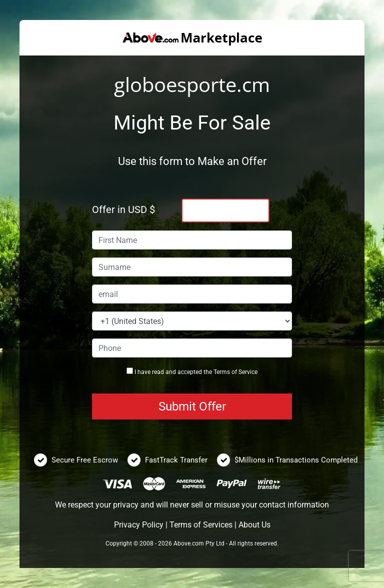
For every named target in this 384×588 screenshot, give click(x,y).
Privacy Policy (139, 525)
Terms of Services (201, 525)
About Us (254, 525)
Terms (222, 372)
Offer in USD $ (123, 209)
